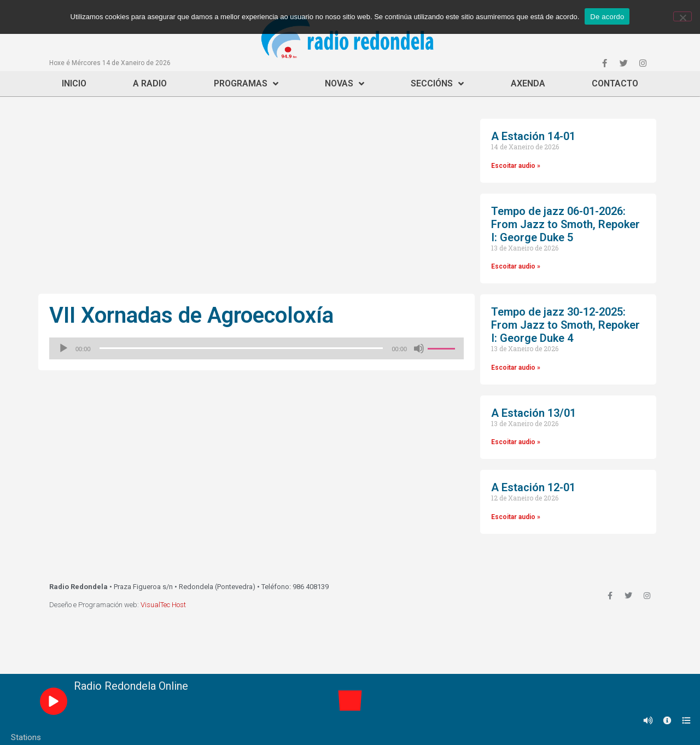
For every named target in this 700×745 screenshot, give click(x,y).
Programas (246, 84)
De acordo (607, 17)
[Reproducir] (63, 348)
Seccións (437, 84)
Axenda (528, 83)
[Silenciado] (419, 348)
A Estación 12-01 (533, 487)
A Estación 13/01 (533, 413)
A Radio (150, 83)
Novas (345, 84)
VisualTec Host (163, 605)
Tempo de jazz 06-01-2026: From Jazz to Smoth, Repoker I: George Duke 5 (565, 224)
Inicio (74, 83)
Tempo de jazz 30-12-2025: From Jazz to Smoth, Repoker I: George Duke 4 (565, 325)
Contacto (615, 83)
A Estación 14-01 (533, 136)
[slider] (241, 348)
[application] (256, 348)
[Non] (682, 16)
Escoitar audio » (516, 166)
